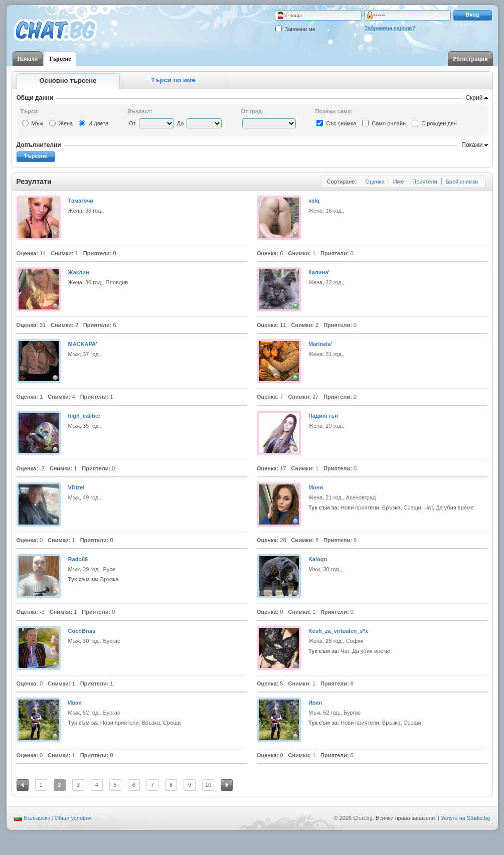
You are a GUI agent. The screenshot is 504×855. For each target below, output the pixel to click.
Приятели (425, 182)
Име (399, 182)
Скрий (474, 98)
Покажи (472, 145)
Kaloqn (318, 559)
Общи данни (35, 98)
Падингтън (323, 416)
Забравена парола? (390, 28)
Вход (472, 15)
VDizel (76, 487)
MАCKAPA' (83, 344)
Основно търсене (68, 80)
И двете (98, 123)
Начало (28, 59)
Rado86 (78, 559)
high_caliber (85, 416)
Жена (66, 123)
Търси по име (173, 80)
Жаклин (79, 272)
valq (314, 201)
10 (208, 785)
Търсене (60, 59)
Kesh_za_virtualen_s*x (338, 631)
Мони (316, 487)
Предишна (23, 785)
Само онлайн (389, 123)
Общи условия (73, 818)
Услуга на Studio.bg (465, 818)
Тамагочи (81, 201)
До (181, 123)
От (132, 123)
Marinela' (320, 344)
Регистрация (470, 59)
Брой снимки (462, 182)
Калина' (319, 272)
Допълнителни (39, 145)
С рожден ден (439, 123)
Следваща (227, 785)
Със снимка (341, 123)
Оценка (375, 182)
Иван (75, 703)
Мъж (37, 123)
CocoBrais (82, 631)
